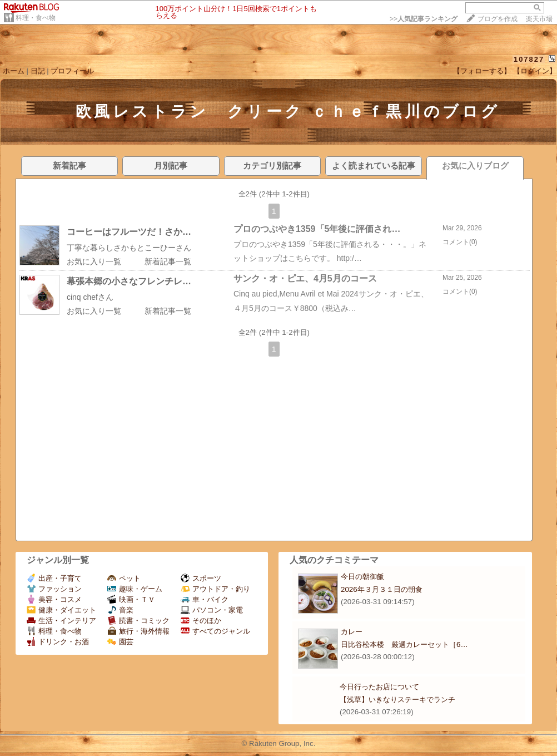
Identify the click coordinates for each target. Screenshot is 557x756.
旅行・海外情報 (138, 631)
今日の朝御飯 (362, 577)
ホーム (14, 71)
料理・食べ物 (36, 18)
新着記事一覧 (168, 261)
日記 (38, 71)
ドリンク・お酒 (58, 642)
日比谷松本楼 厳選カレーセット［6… (404, 644)
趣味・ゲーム (135, 589)
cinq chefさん (90, 297)
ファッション (54, 589)
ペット (124, 578)
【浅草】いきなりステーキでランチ (397, 700)
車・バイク (205, 599)
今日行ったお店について (379, 687)
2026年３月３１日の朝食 (382, 589)
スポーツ (201, 578)
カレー (352, 632)
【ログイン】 (535, 71)
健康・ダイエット (61, 610)
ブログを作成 (498, 19)
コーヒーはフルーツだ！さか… (129, 232)
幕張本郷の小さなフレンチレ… (129, 281)
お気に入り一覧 (94, 261)
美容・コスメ (54, 599)
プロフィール (72, 71)
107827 (529, 59)
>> (424, 19)
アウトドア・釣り (215, 589)
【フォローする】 (482, 71)
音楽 (120, 610)
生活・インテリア (61, 621)
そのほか (201, 621)
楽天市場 (539, 19)
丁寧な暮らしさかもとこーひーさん (129, 248)
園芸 (120, 642)
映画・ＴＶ (131, 599)
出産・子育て (54, 578)
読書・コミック (138, 621)
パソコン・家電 (212, 610)
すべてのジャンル (215, 631)
